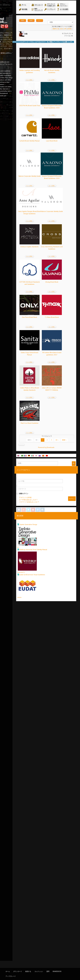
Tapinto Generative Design (47, 893)
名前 (61, 41)
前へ (50, 805)
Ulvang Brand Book (48, 541)
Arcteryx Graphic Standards (48, 435)
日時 (65, 41)
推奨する (28, 971)
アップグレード (11, 976)
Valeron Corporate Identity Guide (48, 294)
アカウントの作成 (44, 866)
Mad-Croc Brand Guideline (48, 788)
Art (37, 916)
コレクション (39, 971)
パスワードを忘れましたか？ (48, 871)
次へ (70, 805)
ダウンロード (18, 971)
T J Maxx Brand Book (48, 612)
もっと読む (48, 92)
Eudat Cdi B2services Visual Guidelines (51, 944)
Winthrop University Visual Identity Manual (52, 919)
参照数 (69, 41)
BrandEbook (57, 971)
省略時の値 (55, 41)
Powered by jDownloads (55, 816)
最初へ (43, 805)
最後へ (56, 809)
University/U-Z (40, 941)
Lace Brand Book (48, 259)
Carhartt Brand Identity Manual (48, 224)
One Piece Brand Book (48, 577)
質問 (48, 971)
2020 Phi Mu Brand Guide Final (48, 153)
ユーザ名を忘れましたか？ (47, 869)
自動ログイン (41, 862)
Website (38, 966)
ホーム (8, 971)
